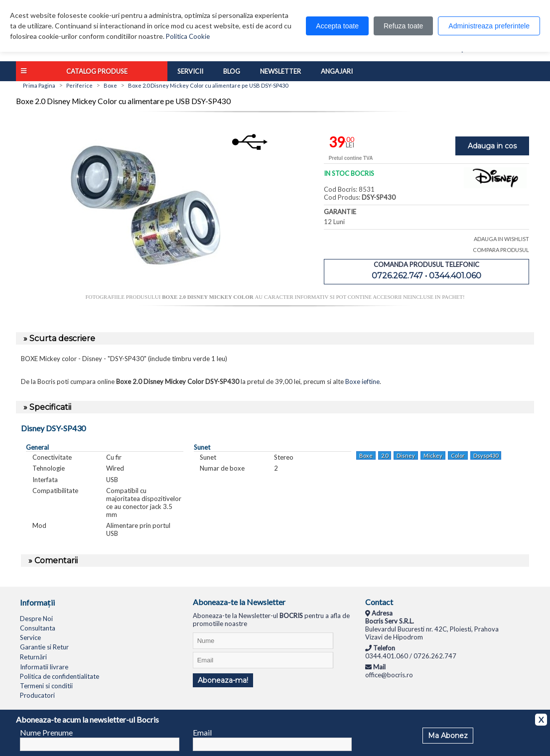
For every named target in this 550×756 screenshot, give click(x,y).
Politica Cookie (188, 36)
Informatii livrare (44, 667)
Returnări (33, 657)
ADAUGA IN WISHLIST (501, 239)
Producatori (37, 695)
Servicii (190, 71)
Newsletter (280, 71)
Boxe (366, 455)
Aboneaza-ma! (223, 680)
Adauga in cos (492, 146)
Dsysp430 (486, 455)
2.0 (385, 455)
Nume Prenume (46, 732)
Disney (406, 455)
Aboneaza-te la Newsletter (239, 602)
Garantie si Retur (44, 647)
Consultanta (38, 628)
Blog (232, 71)
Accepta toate (337, 26)
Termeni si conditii (46, 686)
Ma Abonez (448, 736)
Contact (379, 602)
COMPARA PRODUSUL (501, 250)
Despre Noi (36, 619)
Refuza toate (403, 26)
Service (30, 637)
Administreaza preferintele (489, 26)
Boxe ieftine (362, 381)
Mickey (433, 455)
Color (458, 455)
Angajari (337, 71)
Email (202, 732)
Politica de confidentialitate (60, 676)
